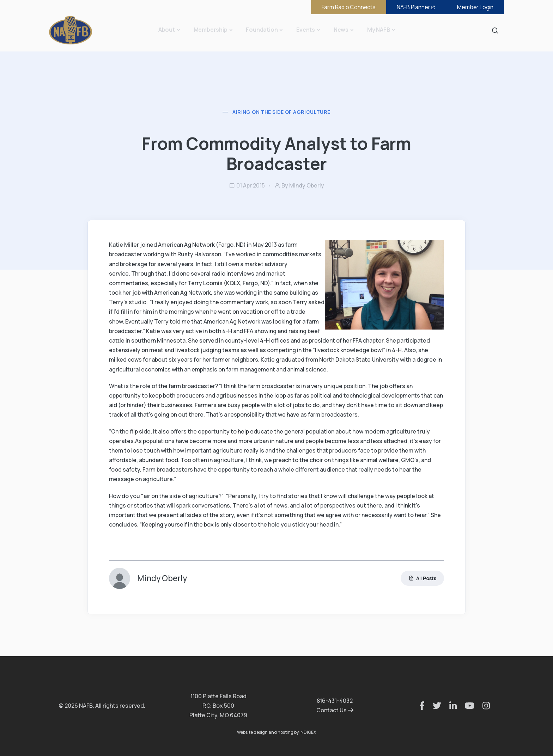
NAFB (417, 7)
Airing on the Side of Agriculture (281, 112)
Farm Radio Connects (349, 7)
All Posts (422, 578)
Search (497, 30)
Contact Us (335, 710)
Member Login (475, 7)
